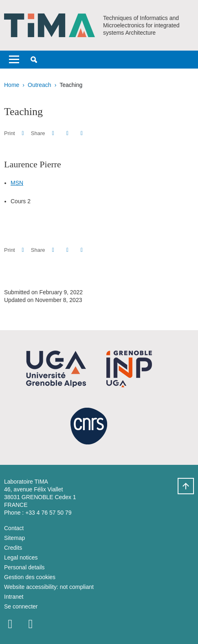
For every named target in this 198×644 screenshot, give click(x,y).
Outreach (40, 85)
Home (12, 85)
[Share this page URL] (82, 133)
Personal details (24, 567)
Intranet (14, 597)
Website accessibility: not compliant (49, 587)
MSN (17, 183)
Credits (13, 548)
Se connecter (21, 606)
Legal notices (21, 557)
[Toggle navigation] (14, 60)
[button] (34, 60)
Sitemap (14, 538)
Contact (14, 528)
